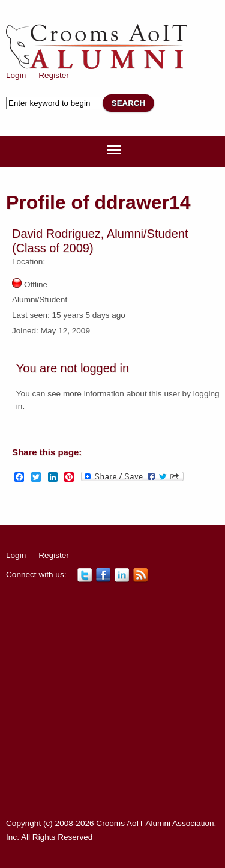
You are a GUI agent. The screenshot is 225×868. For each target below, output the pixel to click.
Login (16, 75)
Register (54, 75)
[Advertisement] (112, 700)
